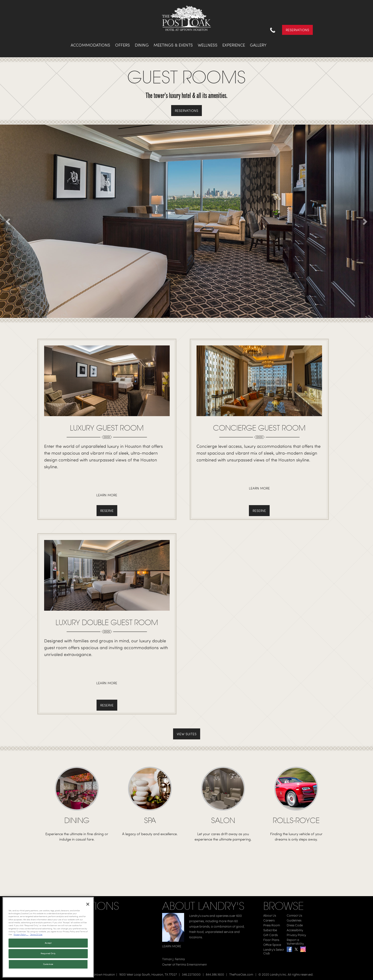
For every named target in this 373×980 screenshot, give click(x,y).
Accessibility (295, 930)
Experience (234, 45)
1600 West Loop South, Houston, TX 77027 (148, 974)
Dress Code (295, 925)
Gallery (258, 45)
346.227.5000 (191, 974)
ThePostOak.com (241, 974)
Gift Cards (270, 935)
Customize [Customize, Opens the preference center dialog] (48, 964)
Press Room (272, 925)
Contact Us (294, 915)
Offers (123, 45)
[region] (48, 937)
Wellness (208, 45)
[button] (9, 221)
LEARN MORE (172, 946)
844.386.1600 (215, 974)
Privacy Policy (296, 935)
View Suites (187, 734)
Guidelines (294, 920)
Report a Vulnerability (295, 942)
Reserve (107, 511)
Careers (269, 920)
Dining (142, 45)
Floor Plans (271, 940)
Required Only (48, 953)
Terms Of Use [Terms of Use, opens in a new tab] (36, 934)
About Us (270, 915)
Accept (48, 943)
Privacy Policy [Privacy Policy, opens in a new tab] (21, 934)
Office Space (272, 945)
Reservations (297, 30)
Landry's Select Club (274, 951)
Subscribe (270, 930)
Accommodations (90, 45)
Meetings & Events (173, 45)
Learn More (107, 495)
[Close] (88, 904)
